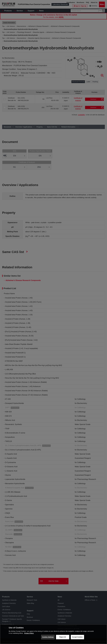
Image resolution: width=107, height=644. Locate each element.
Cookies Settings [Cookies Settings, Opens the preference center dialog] (48, 637)
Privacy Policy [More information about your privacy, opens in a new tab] (29, 633)
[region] (53, 634)
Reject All (63, 637)
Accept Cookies (77, 637)
